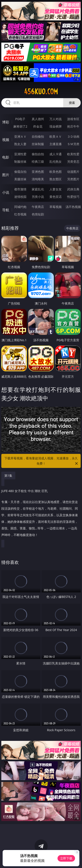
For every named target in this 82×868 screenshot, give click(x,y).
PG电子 (20, 119)
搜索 (72, 103)
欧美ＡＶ (56, 136)
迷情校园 (20, 197)
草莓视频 (56, 207)
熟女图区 (56, 179)
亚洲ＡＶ (20, 136)
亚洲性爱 (20, 154)
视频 (6, 140)
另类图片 (73, 179)
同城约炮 (20, 207)
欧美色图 (56, 172)
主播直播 (56, 144)
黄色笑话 (56, 197)
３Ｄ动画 (73, 136)
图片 (6, 175)
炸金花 (38, 126)
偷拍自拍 (38, 154)
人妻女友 (56, 189)
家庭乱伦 (38, 189)
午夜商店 (38, 207)
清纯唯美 (38, 179)
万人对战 (56, 119)
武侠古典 (73, 189)
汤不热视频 (73, 207)
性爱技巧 (73, 197)
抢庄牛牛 (73, 126)
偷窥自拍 (20, 172)
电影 (6, 157)
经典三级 (38, 162)
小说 (6, 192)
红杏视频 (20, 214)
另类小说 (38, 197)
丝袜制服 (38, 144)
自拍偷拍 (38, 136)
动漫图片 (73, 172)
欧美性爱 (73, 154)
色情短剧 (38, 214)
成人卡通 (56, 154)
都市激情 (20, 189)
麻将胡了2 (20, 126)
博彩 (6, 122)
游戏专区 (73, 119)
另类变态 (73, 162)
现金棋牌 (56, 126)
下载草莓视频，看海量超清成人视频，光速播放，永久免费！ (42, 461)
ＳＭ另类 (73, 144)
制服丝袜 (20, 162)
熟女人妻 (20, 144)
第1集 (8, 476)
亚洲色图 (38, 172)
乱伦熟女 (56, 162)
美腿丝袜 (20, 179)
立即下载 (66, 858)
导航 (6, 210)
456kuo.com (41, 92)
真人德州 (38, 119)
